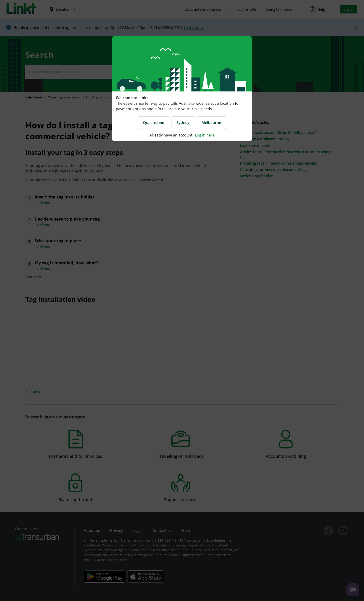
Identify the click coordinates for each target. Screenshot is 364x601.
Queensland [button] (154, 123)
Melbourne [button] (211, 123)
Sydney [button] (183, 123)
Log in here (205, 135)
